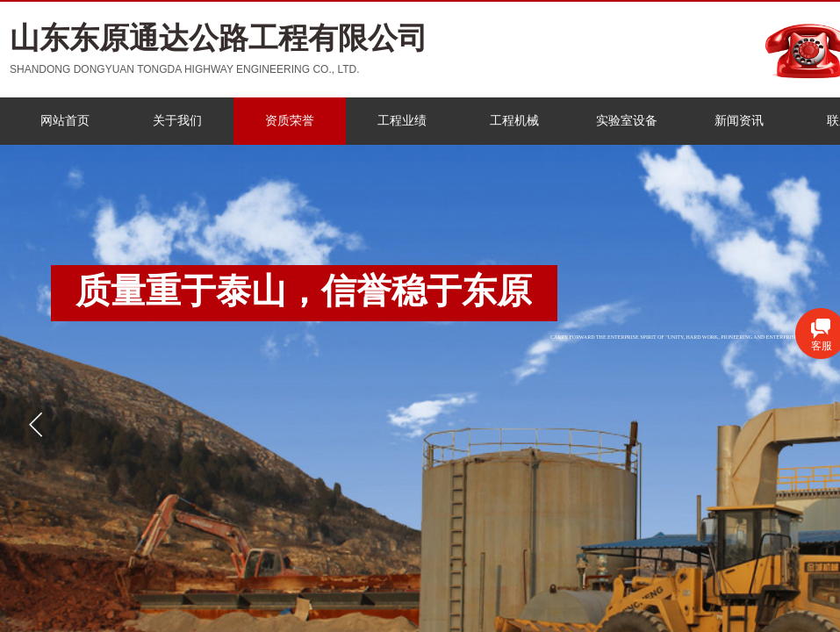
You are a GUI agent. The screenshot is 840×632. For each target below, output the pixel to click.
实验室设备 (627, 121)
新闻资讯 (739, 121)
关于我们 (177, 121)
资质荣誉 (290, 121)
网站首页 (65, 121)
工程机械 (514, 121)
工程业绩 (402, 121)
